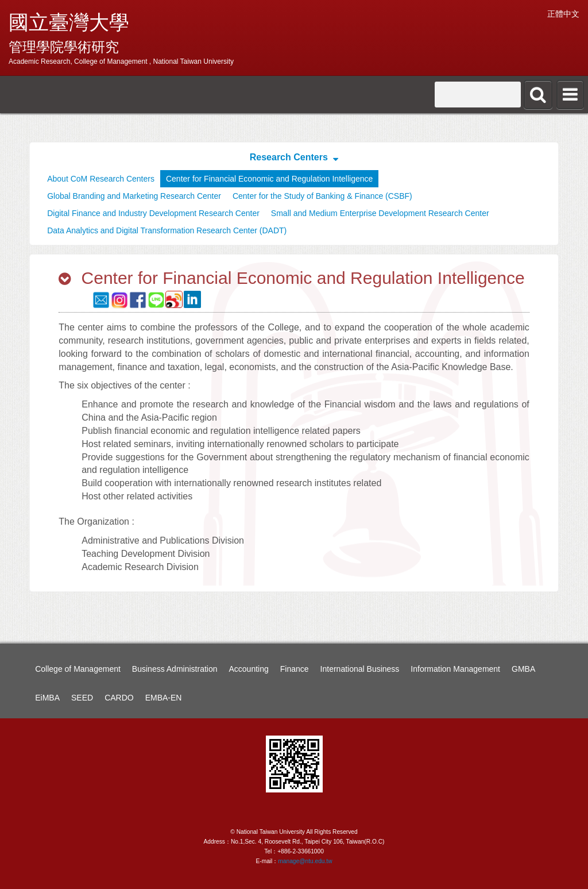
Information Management (455, 669)
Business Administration (175, 669)
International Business (360, 669)
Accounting (249, 669)
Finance (295, 669)
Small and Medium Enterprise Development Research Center (380, 213)
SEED (82, 698)
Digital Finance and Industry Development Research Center (153, 213)
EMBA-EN (164, 698)
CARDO (119, 698)
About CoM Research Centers (101, 179)
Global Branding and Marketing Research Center (134, 196)
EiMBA (47, 698)
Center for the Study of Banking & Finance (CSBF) (322, 196)
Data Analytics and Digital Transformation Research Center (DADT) (167, 230)
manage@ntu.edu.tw (305, 861)
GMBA (523, 669)
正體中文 (563, 14)
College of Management (78, 669)
